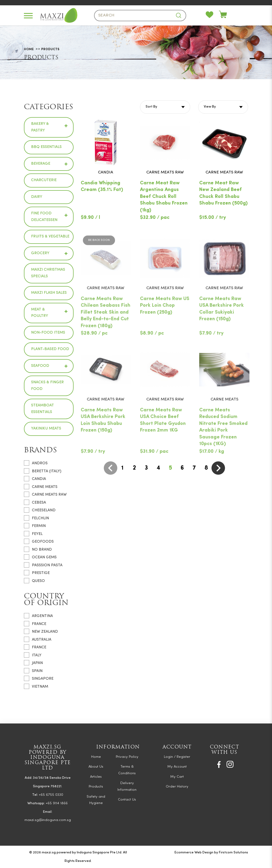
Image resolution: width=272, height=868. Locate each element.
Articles (96, 777)
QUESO (34, 581)
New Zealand (41, 631)
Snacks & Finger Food (47, 386)
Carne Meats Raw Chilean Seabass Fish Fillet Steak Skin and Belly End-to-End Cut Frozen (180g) (106, 332)
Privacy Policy (127, 757)
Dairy (37, 197)
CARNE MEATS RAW (45, 494)
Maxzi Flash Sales (49, 293)
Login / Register (177, 757)
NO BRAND (38, 549)
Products (50, 49)
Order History (177, 787)
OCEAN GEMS (40, 557)
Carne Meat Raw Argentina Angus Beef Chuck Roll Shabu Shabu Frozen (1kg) (164, 197)
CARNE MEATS (41, 487)
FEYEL (33, 534)
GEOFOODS (39, 541)
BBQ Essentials (46, 147)
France (35, 624)
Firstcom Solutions (233, 852)
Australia (38, 639)
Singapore (39, 678)
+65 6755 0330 (51, 795)
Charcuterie (44, 180)
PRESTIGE (37, 573)
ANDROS (36, 463)
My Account (177, 767)
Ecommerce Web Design (194, 852)
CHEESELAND (40, 510)
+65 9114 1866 (57, 803)
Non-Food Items (48, 333)
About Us (96, 767)
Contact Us (127, 800)
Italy (33, 655)
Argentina (38, 616)
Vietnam (36, 686)
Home (29, 49)
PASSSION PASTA (43, 565)
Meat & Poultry (40, 313)
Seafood (40, 366)
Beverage (41, 164)
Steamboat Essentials (42, 409)
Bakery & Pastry (40, 127)
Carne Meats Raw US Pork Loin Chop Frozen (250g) (165, 326)
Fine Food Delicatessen (44, 217)
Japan (33, 663)
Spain (33, 671)
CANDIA (35, 479)
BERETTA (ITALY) (43, 471)
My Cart (177, 777)
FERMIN (35, 526)
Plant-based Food (50, 349)
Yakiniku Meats (46, 429)
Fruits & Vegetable (50, 237)
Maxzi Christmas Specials (48, 273)
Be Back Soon (99, 260)
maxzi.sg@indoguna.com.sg (48, 820)
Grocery (40, 253)
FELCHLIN (36, 518)
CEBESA (35, 502)
